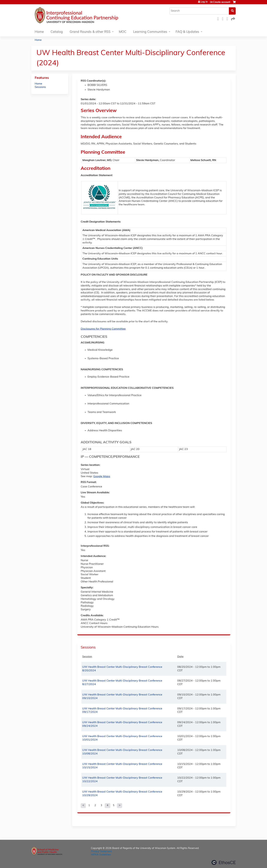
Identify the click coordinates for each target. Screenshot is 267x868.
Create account (222, 2)
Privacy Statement (101, 852)
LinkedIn (228, 18)
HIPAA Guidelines (101, 855)
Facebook (219, 18)
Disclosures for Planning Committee (103, 329)
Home (39, 32)
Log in (204, 2)
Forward (233, 18)
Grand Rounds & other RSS (90, 32)
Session (87, 657)
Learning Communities (150, 32)
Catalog (57, 32)
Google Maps (102, 476)
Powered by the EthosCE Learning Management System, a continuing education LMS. (224, 862)
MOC (123, 32)
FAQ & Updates (187, 32)
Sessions (40, 87)
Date (180, 657)
